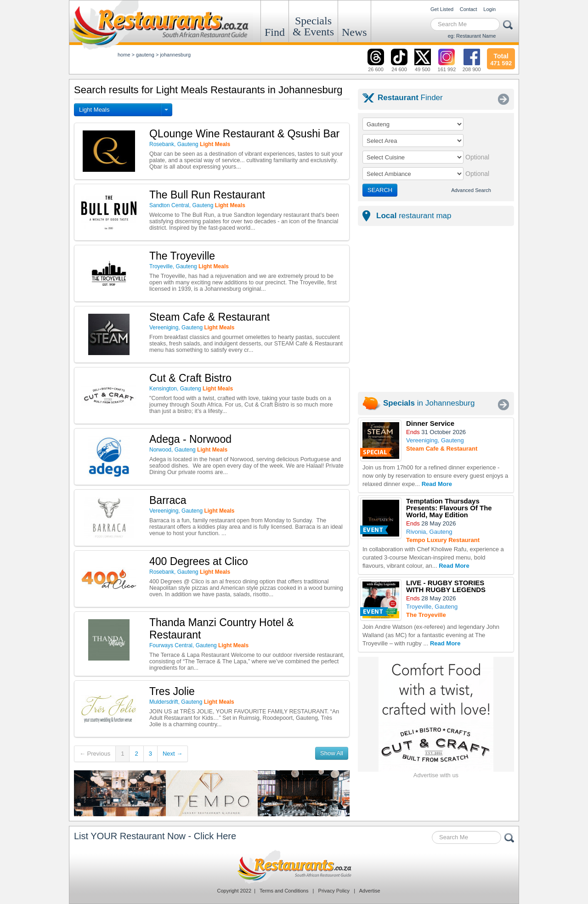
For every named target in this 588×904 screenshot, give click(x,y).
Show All (332, 753)
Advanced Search (471, 190)
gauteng (145, 55)
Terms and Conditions (284, 891)
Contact (469, 9)
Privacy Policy (334, 891)
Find (275, 32)
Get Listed (442, 9)
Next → (172, 754)
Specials (313, 26)
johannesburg (175, 55)
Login (489, 9)
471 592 (501, 58)
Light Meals (94, 110)
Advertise (370, 891)
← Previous (95, 754)
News (354, 32)
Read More (437, 484)
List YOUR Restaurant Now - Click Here (155, 836)
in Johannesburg (429, 403)
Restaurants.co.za (294, 867)
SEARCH (380, 190)
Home (124, 55)
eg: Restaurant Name (472, 36)
